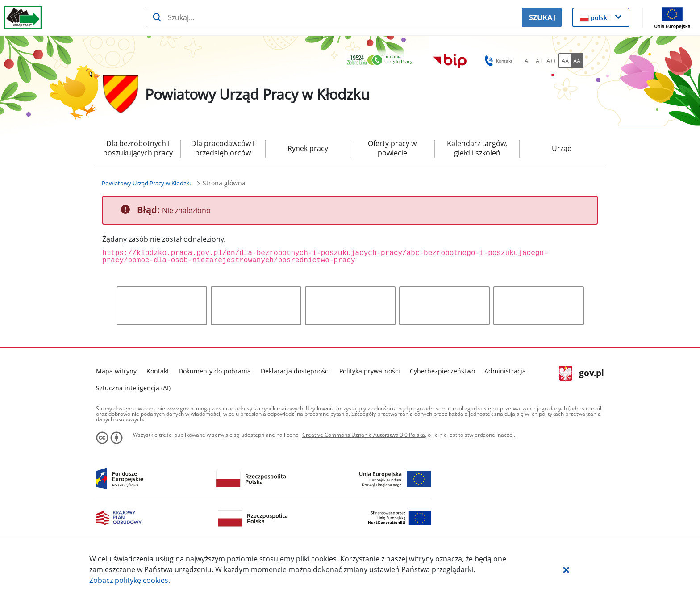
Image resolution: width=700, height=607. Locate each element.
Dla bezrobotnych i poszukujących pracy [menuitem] (138, 148)
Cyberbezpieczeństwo (442, 371)
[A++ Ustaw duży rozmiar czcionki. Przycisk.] (551, 61)
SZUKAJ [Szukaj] (542, 17)
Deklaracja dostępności (295, 371)
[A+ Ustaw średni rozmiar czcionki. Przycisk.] (539, 61)
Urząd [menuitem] (562, 148)
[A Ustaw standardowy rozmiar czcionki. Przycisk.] (526, 61)
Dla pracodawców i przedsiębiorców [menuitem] (223, 148)
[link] (382, 61)
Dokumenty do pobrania (215, 371)
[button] (566, 569)
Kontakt (158, 371)
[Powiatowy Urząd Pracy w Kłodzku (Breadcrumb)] (147, 183)
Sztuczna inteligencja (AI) (133, 388)
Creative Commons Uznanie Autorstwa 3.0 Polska (364, 435)
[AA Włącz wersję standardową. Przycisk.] (565, 61)
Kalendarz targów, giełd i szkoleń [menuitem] (477, 148)
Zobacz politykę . (130, 580)
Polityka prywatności (370, 371)
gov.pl (581, 374)
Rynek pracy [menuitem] (308, 148)
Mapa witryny (116, 371)
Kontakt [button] (497, 61)
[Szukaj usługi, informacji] (334, 17)
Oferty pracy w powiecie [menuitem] (392, 148)
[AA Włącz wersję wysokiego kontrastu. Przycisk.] (577, 61)
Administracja (505, 371)
